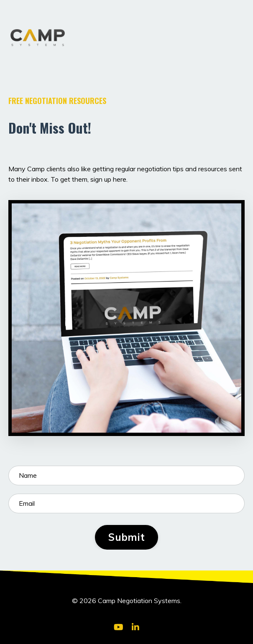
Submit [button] (126, 537)
